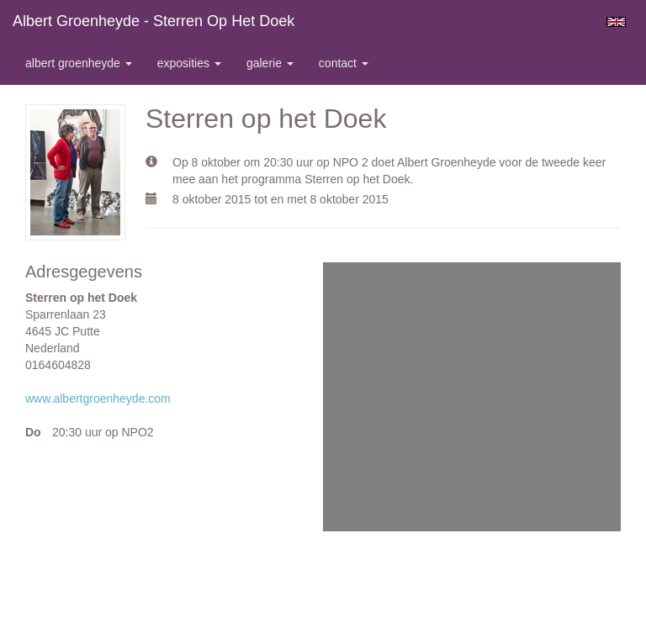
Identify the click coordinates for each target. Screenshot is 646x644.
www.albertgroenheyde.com (98, 399)
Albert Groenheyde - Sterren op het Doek (154, 21)
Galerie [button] (270, 63)
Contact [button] (344, 63)
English (616, 22)
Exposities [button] (189, 63)
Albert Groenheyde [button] (79, 63)
